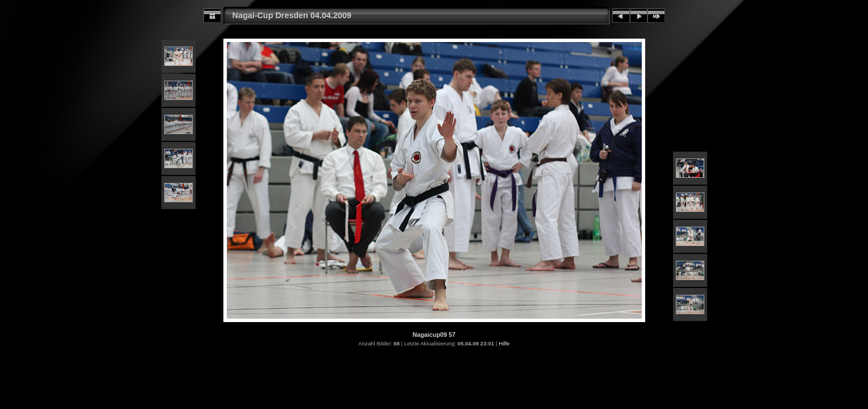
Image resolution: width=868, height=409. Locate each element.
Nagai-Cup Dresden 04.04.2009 (292, 15)
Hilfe (504, 343)
